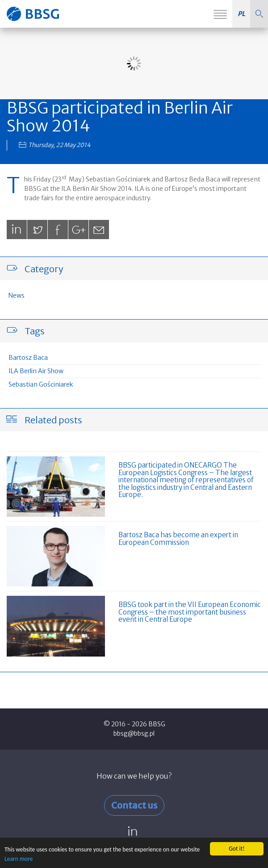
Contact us (134, 805)
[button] (259, 14)
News (17, 295)
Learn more (19, 859)
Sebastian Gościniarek (41, 384)
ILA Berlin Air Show (36, 371)
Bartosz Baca (28, 358)
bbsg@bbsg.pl (134, 733)
